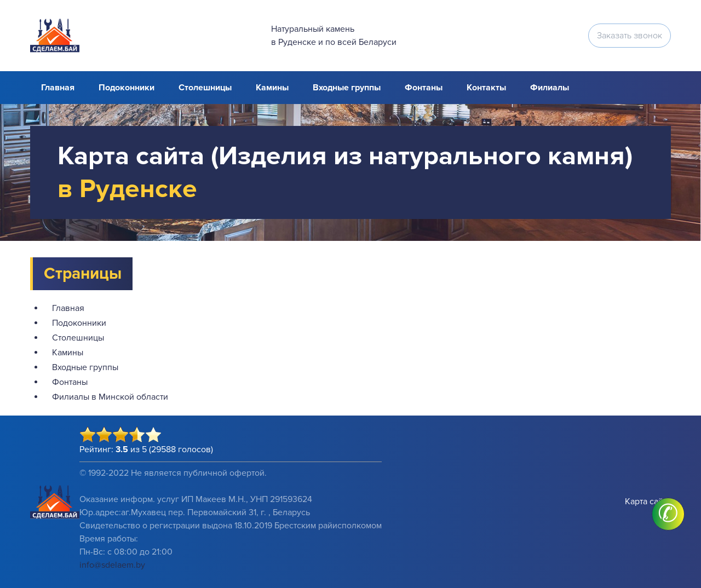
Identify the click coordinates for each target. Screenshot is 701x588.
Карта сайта (648, 501)
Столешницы (205, 88)
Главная (58, 88)
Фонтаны (424, 88)
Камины (272, 88)
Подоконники (127, 88)
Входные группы (347, 88)
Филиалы (550, 88)
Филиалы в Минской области (110, 397)
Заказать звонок (630, 36)
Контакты (486, 88)
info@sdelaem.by (112, 565)
